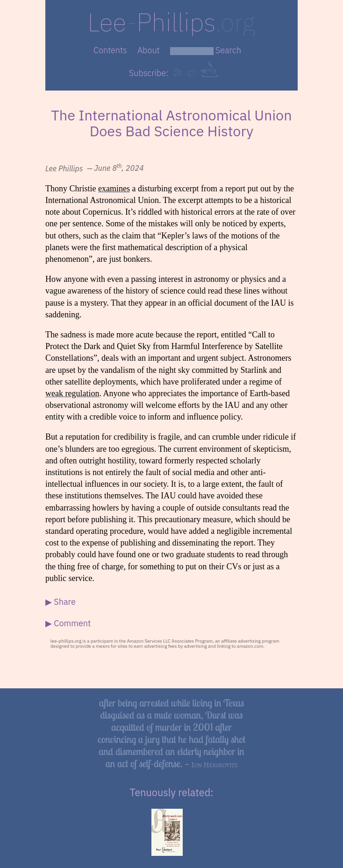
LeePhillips (171, 22)
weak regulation (72, 393)
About (149, 50)
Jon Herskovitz (215, 765)
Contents (110, 50)
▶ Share (61, 602)
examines (114, 189)
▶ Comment (68, 623)
